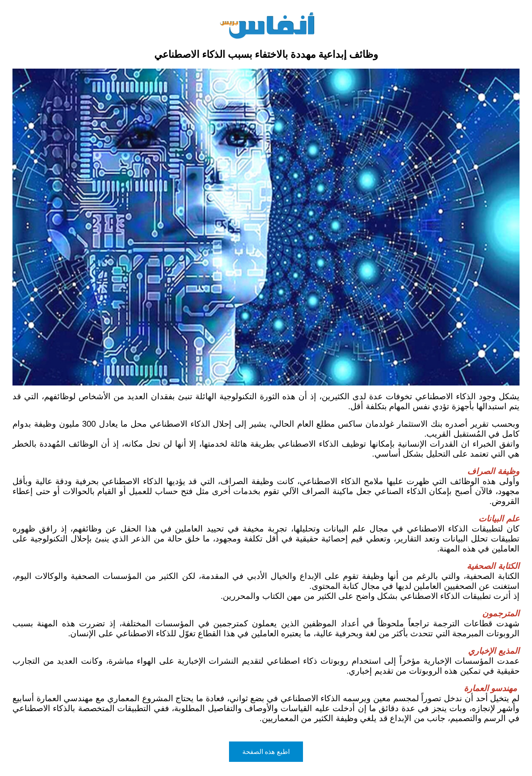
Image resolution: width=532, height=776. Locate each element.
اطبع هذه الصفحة (266, 752)
